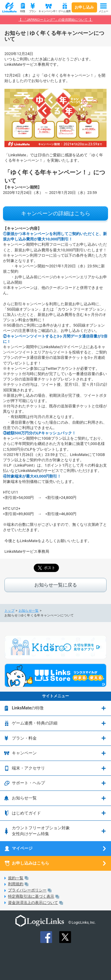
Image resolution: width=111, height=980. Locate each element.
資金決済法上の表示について (33, 903)
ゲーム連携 (64, 11)
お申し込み (84, 7)
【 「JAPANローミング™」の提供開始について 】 (55, 20)
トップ (9, 611)
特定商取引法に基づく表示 (31, 896)
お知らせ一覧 (29, 611)
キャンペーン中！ (48, 11)
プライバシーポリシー (27, 890)
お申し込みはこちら (30, 863)
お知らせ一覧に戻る (56, 585)
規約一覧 (16, 878)
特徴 (22, 11)
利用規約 (16, 884)
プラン (33, 11)
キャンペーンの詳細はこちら (56, 213)
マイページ (22, 848)
